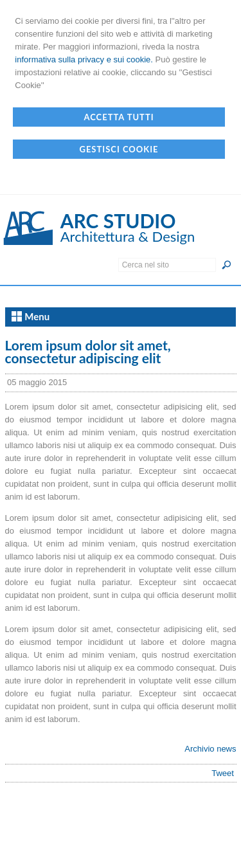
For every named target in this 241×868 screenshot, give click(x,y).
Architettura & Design (128, 236)
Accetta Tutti (119, 117)
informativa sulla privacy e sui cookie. (84, 59)
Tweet (223, 773)
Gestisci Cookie (119, 149)
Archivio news (210, 749)
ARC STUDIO (118, 221)
